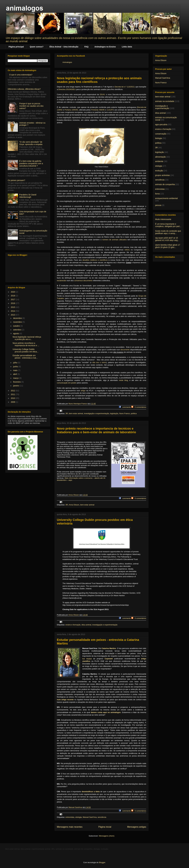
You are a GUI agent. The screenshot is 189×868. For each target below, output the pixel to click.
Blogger (102, 862)
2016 (13, 303)
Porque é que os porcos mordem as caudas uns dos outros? (31, 106)
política (134, 413)
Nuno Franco (125, 413)
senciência (102, 817)
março (16, 378)
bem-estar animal (76, 413)
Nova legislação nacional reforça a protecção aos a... (27, 338)
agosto (16, 333)
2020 (13, 292)
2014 (13, 311)
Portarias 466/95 (98, 110)
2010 (13, 398)
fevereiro (17, 382)
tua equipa (87, 659)
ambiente (159, 161)
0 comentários (140, 407)
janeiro (16, 386)
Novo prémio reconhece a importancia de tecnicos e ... (26, 344)
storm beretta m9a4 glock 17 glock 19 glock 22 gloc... (168, 246)
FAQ (86, 47)
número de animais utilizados (114, 240)
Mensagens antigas (137, 827)
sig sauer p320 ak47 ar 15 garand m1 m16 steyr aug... (167, 239)
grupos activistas (162, 175)
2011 (13, 394)
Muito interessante (163, 219)
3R (67, 413)
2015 (13, 307)
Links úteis (127, 47)
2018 (13, 296)
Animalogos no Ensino (105, 47)
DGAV (102, 94)
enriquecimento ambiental (166, 198)
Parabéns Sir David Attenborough (28, 196)
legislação (114, 413)
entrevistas (70, 817)
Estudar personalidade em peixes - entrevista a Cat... (25, 357)
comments (127, 407)
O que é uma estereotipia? (21, 75)
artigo (83, 391)
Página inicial (105, 827)
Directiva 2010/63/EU (67, 89)
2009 (13, 402)
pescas (158, 205)
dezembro (18, 318)
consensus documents (83, 281)
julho (15, 363)
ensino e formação (73, 625)
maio (15, 370)
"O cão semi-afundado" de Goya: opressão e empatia (31, 143)
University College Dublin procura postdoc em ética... (26, 350)
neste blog (123, 380)
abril (15, 374)
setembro (17, 330)
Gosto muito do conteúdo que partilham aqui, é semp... (168, 232)
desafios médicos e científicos (95, 260)
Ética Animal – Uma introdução (64, 47)
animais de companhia (165, 184)
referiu (127, 250)
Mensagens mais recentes (70, 827)
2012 (13, 391)
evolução (159, 171)
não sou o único (99, 362)
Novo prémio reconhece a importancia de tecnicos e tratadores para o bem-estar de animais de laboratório (96, 430)
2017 (13, 299)
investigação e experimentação (97, 413)
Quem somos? (37, 47)
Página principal (16, 47)
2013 (13, 315)
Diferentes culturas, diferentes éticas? (24, 89)
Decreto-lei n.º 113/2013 (125, 87)
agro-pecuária (161, 124)
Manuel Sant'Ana (90, 817)
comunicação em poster (67, 383)
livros (157, 194)
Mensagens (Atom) (107, 836)
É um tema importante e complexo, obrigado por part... (168, 225)
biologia (159, 138)
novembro (18, 322)
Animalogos (67, 62)
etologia (79, 817)
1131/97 (110, 110)
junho (16, 367)
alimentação (160, 157)
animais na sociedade (165, 101)
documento (125, 350)
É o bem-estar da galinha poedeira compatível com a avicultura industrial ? (31, 163)
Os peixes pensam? (16, 180)
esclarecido (62, 281)
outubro (17, 326)
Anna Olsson (74, 505)
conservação (161, 134)
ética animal (86, 625)
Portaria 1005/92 (71, 110)
